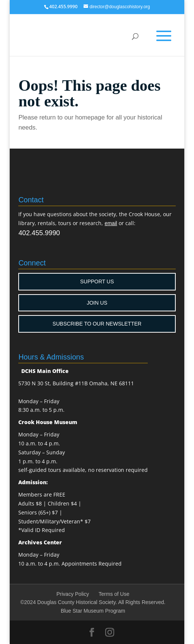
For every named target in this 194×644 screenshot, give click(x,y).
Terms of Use (114, 594)
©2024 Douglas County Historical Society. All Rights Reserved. (93, 602)
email (111, 223)
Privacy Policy (73, 594)
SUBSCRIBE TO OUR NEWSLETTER (97, 324)
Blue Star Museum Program (93, 611)
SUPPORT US (97, 281)
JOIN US (97, 303)
